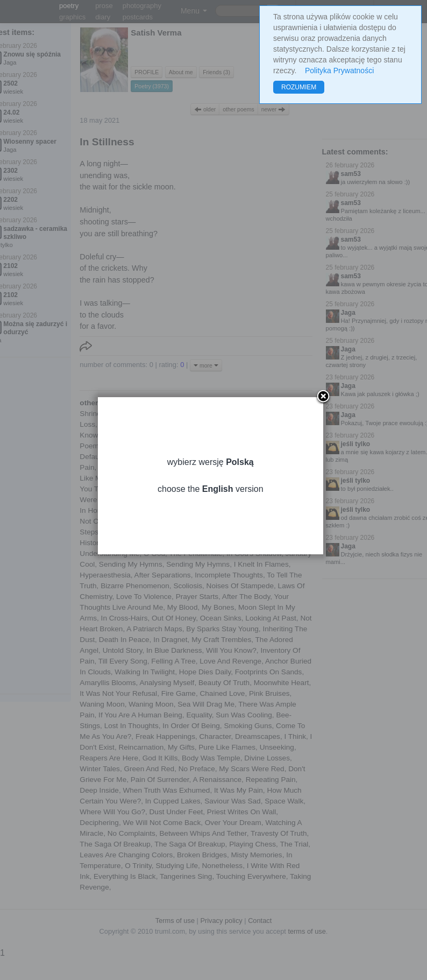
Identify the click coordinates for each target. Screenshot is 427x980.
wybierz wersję (213, 476)
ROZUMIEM (299, 87)
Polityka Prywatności (339, 70)
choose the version (213, 503)
